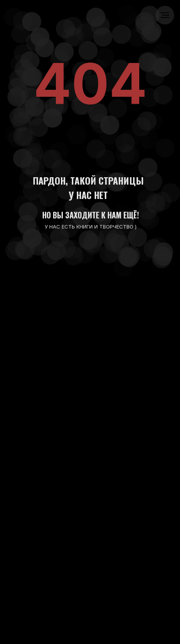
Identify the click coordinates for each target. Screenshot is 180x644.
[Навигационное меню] (165, 15)
